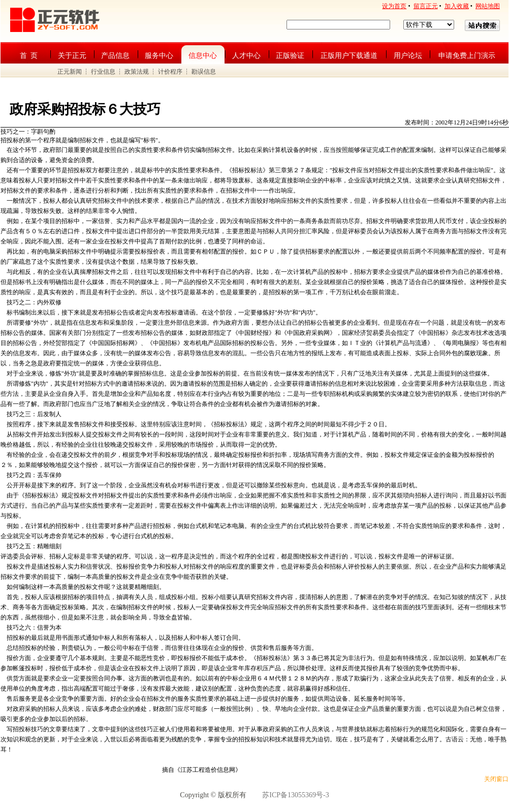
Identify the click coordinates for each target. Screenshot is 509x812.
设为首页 (394, 6)
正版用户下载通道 (349, 56)
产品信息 (115, 56)
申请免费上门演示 (467, 56)
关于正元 (72, 56)
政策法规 (137, 72)
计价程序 (170, 72)
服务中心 (159, 56)
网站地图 (488, 6)
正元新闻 (70, 72)
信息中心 (203, 56)
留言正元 (426, 6)
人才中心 (246, 56)
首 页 (29, 56)
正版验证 (290, 56)
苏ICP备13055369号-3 (295, 795)
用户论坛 (408, 56)
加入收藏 (457, 6)
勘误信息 (204, 72)
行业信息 (103, 72)
